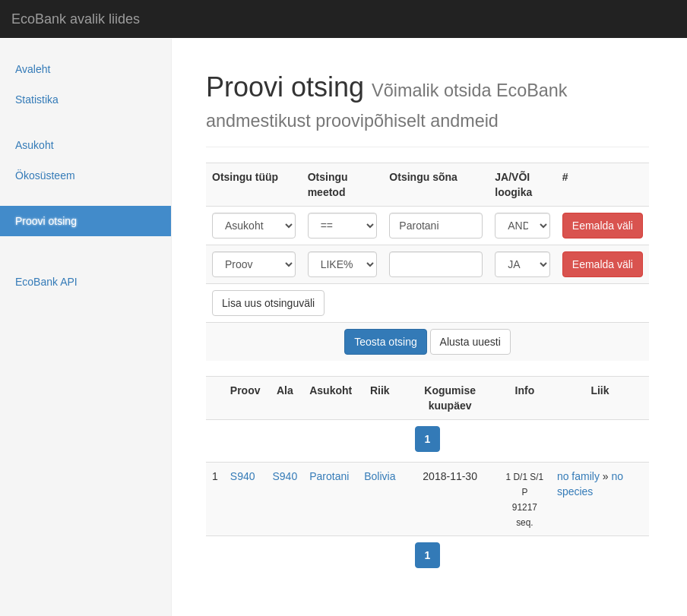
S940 (243, 476)
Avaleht (33, 69)
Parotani (329, 476)
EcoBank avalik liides (76, 19)
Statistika (37, 100)
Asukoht (35, 145)
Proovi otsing (46, 221)
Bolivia (380, 476)
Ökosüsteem (45, 175)
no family (578, 476)
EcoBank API (46, 282)
